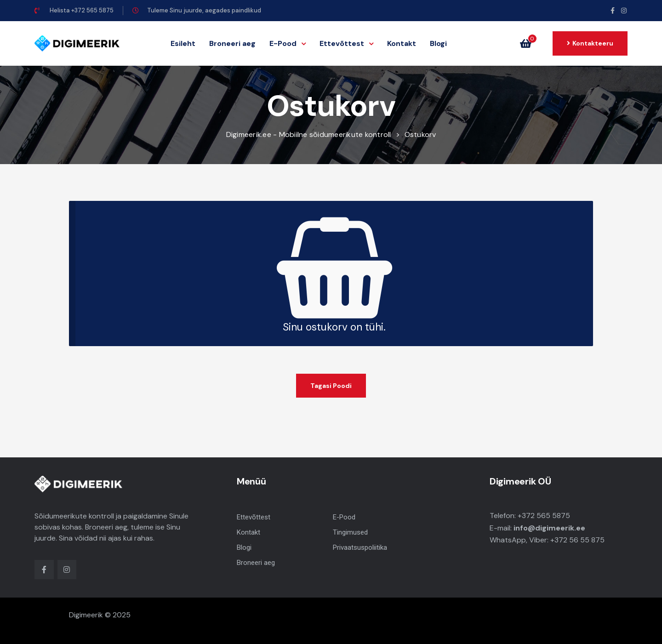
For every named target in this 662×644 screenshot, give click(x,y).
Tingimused (350, 532)
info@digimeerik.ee (549, 528)
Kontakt (402, 43)
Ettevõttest (346, 43)
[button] (590, 43)
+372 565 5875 (544, 516)
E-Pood (288, 43)
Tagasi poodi (331, 386)
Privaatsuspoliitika (360, 547)
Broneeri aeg (232, 43)
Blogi (438, 43)
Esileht (183, 43)
